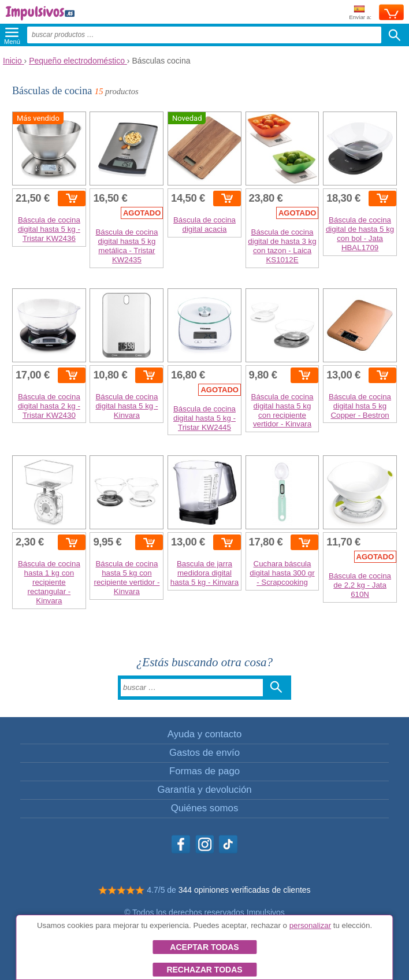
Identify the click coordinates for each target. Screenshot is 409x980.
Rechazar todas (204, 970)
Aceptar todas (204, 947)
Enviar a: (360, 13)
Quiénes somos (205, 808)
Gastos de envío (204, 753)
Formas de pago (204, 771)
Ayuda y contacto (204, 734)
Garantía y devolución (204, 790)
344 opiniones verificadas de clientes (245, 890)
